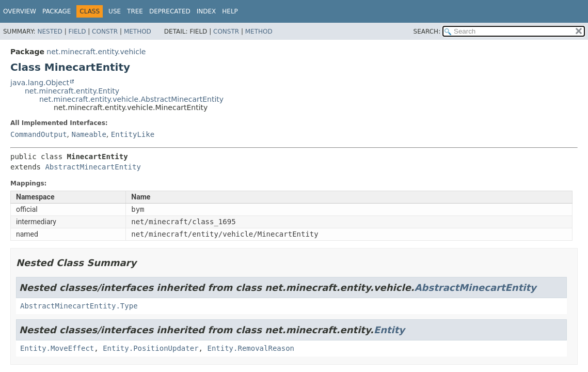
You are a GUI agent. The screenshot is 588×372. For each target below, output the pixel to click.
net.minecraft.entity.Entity (72, 91)
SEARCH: (427, 32)
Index (206, 11)
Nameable (89, 134)
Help (230, 11)
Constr (105, 32)
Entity (389, 330)
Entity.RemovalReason (251, 348)
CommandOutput (39, 134)
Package (57, 11)
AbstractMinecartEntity (93, 167)
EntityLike (133, 134)
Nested (50, 32)
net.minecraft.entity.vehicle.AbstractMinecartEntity (131, 99)
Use (115, 11)
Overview (20, 11)
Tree (135, 11)
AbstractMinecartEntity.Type (79, 306)
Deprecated (170, 11)
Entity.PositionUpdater (150, 348)
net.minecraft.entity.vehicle (96, 52)
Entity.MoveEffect (57, 348)
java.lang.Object (40, 83)
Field (77, 32)
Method (138, 32)
